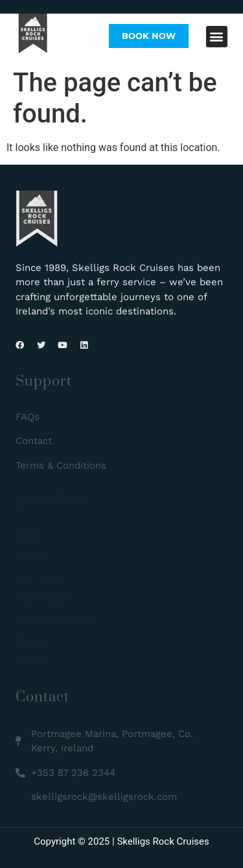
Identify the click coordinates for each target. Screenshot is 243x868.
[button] (217, 37)
